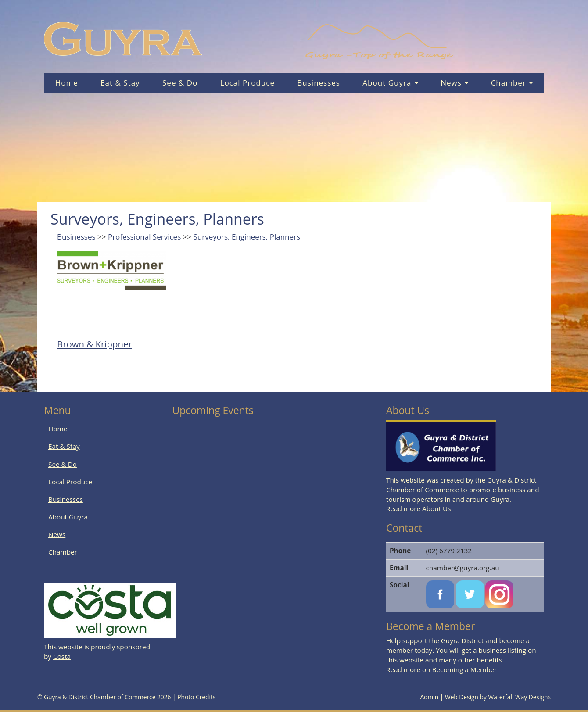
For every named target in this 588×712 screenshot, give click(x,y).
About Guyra (390, 83)
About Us (436, 508)
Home (67, 83)
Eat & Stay (120, 83)
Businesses (319, 83)
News (454, 83)
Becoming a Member (465, 669)
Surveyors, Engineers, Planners (247, 237)
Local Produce (247, 83)
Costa (62, 656)
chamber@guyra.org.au (463, 568)
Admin (429, 697)
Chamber (512, 83)
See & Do (180, 83)
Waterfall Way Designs (520, 697)
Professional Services (144, 237)
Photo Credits (196, 697)
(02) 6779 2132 (449, 551)
